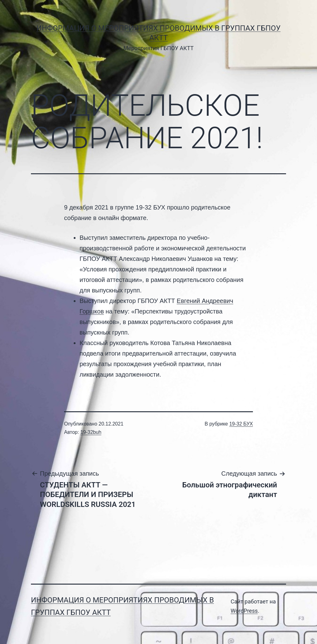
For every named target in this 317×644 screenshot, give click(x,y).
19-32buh (91, 432)
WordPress (244, 611)
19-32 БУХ (241, 424)
